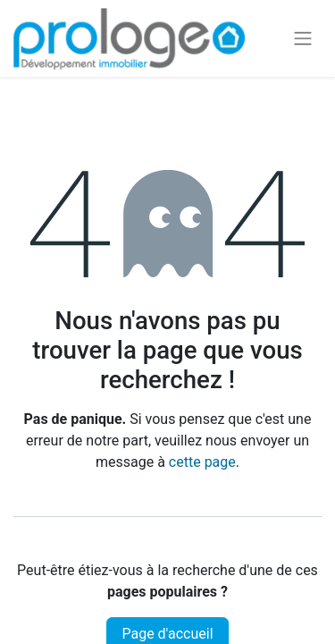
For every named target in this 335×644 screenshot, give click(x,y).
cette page (202, 462)
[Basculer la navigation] (303, 39)
